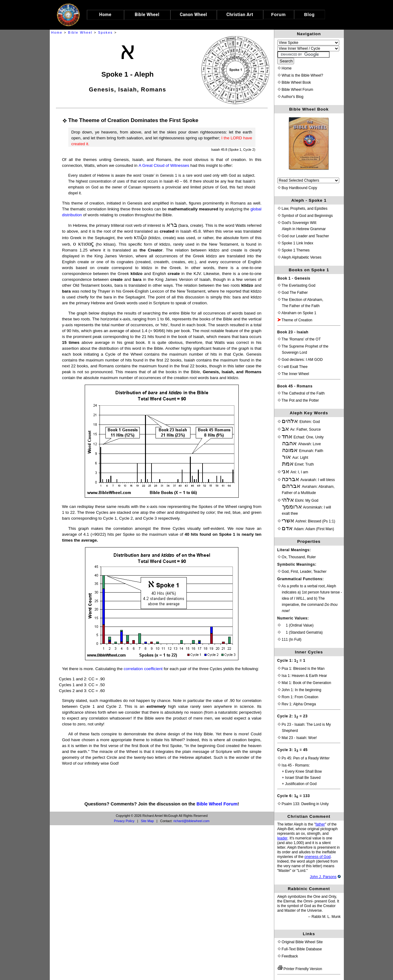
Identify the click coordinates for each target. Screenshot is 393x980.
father (320, 824)
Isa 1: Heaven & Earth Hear (302, 676)
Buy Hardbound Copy (297, 188)
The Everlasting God (297, 285)
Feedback (288, 956)
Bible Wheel (80, 32)
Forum (278, 15)
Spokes (105, 32)
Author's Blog (291, 97)
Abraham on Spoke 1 (297, 313)
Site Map (147, 821)
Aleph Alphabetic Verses (300, 257)
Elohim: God (299, 422)
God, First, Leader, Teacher (302, 572)
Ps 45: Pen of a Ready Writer (304, 758)
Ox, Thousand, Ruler (297, 557)
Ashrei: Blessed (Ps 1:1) (306, 521)
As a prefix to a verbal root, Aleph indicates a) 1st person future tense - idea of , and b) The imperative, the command (310, 598)
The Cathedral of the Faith (301, 393)
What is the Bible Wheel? (300, 75)
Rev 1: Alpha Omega (297, 704)
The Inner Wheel (293, 374)
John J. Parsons (323, 877)
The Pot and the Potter (298, 400)
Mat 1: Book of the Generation (304, 683)
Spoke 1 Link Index (295, 243)
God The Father (293, 293)
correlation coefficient (143, 669)
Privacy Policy (124, 821)
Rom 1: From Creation (298, 697)
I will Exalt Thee (293, 367)
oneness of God (318, 857)
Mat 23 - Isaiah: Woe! (297, 738)
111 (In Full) (290, 640)
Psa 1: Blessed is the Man (301, 669)
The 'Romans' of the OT (299, 339)
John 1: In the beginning (299, 690)
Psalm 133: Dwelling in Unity (303, 804)
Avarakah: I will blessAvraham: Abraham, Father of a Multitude (306, 486)
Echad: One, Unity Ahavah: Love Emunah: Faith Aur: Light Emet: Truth (301, 451)
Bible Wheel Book (294, 82)
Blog (310, 15)
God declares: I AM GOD (300, 360)
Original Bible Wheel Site (300, 942)
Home (57, 32)
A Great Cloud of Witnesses (164, 165)
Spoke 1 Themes (294, 250)
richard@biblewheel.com (192, 821)
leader (282, 838)
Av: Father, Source (299, 429)
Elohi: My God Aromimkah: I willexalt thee (304, 507)
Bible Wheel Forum (217, 804)
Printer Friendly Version (300, 969)
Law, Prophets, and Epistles (303, 209)
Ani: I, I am (293, 472)
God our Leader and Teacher (303, 236)
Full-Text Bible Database (300, 949)
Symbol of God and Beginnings (305, 216)
